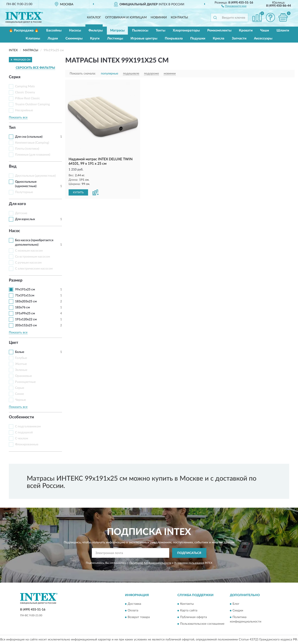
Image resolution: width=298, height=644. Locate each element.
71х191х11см (25, 296)
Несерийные (24, 110)
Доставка (134, 604)
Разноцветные (25, 382)
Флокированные (27, 444)
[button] (234, 6)
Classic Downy (25, 92)
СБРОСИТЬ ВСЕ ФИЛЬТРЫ (35, 68)
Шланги (283, 30)
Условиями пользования (189, 563)
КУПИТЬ (78, 192)
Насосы (75, 30)
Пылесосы (140, 30)
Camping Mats (25, 86)
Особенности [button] (21, 417)
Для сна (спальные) (29, 137)
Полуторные (24, 192)
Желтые (21, 364)
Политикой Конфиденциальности (150, 563)
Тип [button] (12, 128)
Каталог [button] (94, 18)
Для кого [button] (17, 204)
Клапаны (33, 38)
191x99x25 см (25, 313)
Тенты (161, 30)
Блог (236, 604)
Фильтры (96, 30)
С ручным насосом (28, 263)
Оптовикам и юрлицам (126, 18)
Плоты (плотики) (27, 149)
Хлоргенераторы (186, 30)
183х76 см (22, 307)
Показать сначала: (83, 74)
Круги (95, 38)
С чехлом (22, 438)
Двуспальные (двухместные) (35, 176)
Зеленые (21, 370)
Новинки (159, 18)
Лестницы (115, 38)
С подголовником (28, 427)
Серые (20, 388)
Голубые (21, 358)
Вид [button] (13, 166)
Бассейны (54, 30)
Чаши (265, 30)
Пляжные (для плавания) (33, 155)
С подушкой (24, 433)
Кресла (219, 38)
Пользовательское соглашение (202, 624)
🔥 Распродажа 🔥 (24, 30)
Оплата (133, 611)
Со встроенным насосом (33, 257)
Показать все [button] (18, 117)
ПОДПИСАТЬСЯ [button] (189, 553)
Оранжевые (23, 376)
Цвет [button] (13, 343)
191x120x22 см (26, 319)
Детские (21, 213)
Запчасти (239, 38)
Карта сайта (189, 611)
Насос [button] (14, 231)
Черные (20, 400)
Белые (20, 352)
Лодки (53, 38)
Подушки (198, 38)
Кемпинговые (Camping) (32, 143)
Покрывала (174, 38)
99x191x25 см (25, 290)
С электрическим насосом (34, 269)
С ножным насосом (29, 251)
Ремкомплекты (219, 30)
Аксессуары (263, 38)
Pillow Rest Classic (28, 98)
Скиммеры (74, 38)
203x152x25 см (26, 325)
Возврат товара (139, 617)
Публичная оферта (193, 617)
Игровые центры (144, 38)
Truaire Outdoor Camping (32, 104)
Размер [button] (16, 280)
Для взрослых (25, 219)
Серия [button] (15, 77)
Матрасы (117, 30)
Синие (19, 394)
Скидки (238, 611)
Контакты (179, 18)
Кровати (246, 30)
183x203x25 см (26, 301)
